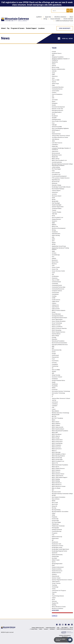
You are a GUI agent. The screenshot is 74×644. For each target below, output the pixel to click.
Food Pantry (55, 361)
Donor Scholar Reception (59, 321)
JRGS (53, 141)
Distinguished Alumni (58, 316)
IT (52, 397)
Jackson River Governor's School (61, 398)
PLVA (53, 171)
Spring (54, 200)
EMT (53, 348)
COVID (54, 298)
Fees (53, 123)
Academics (55, 232)
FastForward (55, 355)
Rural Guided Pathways (58, 189)
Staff (53, 565)
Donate (54, 105)
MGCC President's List (58, 461)
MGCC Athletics (56, 424)
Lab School (55, 402)
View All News (65, 38)
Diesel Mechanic (56, 314)
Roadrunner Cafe (57, 544)
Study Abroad (55, 576)
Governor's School (57, 377)
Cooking (54, 296)
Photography (55, 528)
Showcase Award (57, 196)
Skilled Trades (56, 560)
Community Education (58, 87)
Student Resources (57, 571)
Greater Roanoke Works (58, 380)
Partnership (55, 519)
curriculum (55, 100)
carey (53, 73)
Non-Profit (55, 504)
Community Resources (58, 289)
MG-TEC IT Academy (57, 418)
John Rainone (55, 139)
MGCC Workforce (57, 483)
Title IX (71, 628)
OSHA (53, 515)
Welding (54, 605)
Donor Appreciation (57, 319)
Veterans (54, 601)
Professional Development (59, 176)
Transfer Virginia (56, 212)
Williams (54, 225)
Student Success (56, 573)
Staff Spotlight (56, 203)
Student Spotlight (57, 205)
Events (54, 352)
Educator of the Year (57, 109)
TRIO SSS (54, 214)
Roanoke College (57, 185)
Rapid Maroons (56, 180)
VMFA (53, 223)
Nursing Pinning (56, 510)
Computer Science (57, 291)
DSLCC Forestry (56, 325)
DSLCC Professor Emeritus (59, 328)
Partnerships (55, 521)
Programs (55, 533)
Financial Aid (55, 357)
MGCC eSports (56, 436)
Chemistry (55, 278)
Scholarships (55, 556)
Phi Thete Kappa (56, 522)
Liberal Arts (55, 151)
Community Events (57, 285)
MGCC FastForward (57, 440)
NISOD (54, 501)
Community (55, 284)
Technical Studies (57, 209)
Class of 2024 (56, 280)
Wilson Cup (55, 226)
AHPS (53, 239)
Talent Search (56, 582)
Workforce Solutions (60, 17)
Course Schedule (55, 19)
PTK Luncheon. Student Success (61, 178)
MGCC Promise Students (59, 310)
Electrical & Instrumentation (59, 343)
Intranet (46, 629)
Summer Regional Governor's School (62, 580)
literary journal (56, 153)
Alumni (54, 243)
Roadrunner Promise (58, 546)
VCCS (53, 600)
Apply (53, 251)
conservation (55, 91)
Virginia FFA (55, 603)
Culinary (54, 303)
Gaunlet (54, 372)
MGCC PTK (55, 463)
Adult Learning (56, 235)
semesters (55, 192)
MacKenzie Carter (57, 155)
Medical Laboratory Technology (60, 413)
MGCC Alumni (55, 422)
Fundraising (55, 366)
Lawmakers (55, 145)
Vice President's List (57, 217)
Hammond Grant (56, 134)
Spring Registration (57, 564)
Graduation (55, 379)
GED (53, 373)
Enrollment (55, 116)
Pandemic (55, 517)
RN (53, 540)
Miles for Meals (56, 488)
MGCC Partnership (57, 458)
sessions (54, 194)
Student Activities (57, 569)
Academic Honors (57, 53)
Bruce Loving (55, 67)
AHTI (53, 241)
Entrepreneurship (57, 350)
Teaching (54, 585)
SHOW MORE (55, 610)
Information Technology (58, 393)
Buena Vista (55, 262)
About (71, 17)
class (53, 78)
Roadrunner (55, 542)
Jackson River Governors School (61, 136)
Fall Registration (56, 119)
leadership (55, 146)
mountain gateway (57, 162)
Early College (55, 336)
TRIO (53, 594)
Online (54, 513)
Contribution (55, 294)
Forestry (54, 363)
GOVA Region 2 (56, 130)
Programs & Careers (18, 28)
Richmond (54, 183)
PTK (53, 535)
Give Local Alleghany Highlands (60, 128)
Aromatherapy (56, 255)
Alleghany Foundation (58, 57)
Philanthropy (55, 524)
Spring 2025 (55, 201)
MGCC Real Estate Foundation (60, 465)
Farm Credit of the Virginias (59, 121)
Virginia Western (56, 219)
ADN (53, 55)
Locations (41, 28)
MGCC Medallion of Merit (59, 454)
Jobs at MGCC (64, 628)
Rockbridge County (57, 547)
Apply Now (48, 17)
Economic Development (58, 107)
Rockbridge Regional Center (60, 551)
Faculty (54, 354)
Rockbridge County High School (60, 549)
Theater (54, 210)
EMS (53, 346)
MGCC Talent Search (57, 476)
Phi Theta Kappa (56, 169)
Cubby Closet (55, 301)
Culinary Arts (55, 305)
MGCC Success (56, 472)
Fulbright (54, 125)
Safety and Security (57, 555)
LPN (53, 407)
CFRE (53, 75)
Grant (53, 132)
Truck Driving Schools (58, 596)
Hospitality (55, 386)
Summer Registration (58, 207)
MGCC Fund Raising (57, 443)
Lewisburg (55, 404)
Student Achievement (58, 567)
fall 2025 (54, 118)
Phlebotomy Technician (58, 526)
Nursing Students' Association (60, 512)
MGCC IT (54, 451)
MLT (53, 490)
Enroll (53, 114)
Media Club (55, 157)
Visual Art (54, 221)
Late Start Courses (57, 143)
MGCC (54, 420)
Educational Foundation (58, 341)
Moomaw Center (56, 492)
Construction (55, 293)
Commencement (56, 282)
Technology (55, 587)
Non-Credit (55, 503)
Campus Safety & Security (38, 628)
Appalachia (55, 62)
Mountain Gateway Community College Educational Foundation (62, 165)
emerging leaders (57, 112)
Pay (8, 28)
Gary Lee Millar (56, 370)
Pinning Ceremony (57, 529)
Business (54, 264)
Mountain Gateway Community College (62, 494)
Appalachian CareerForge (59, 246)
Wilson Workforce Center (59, 607)
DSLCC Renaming (57, 330)
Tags (54, 48)
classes (54, 82)
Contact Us (55, 615)
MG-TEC (54, 416)
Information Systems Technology (61, 391)
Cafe (53, 266)
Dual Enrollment (56, 334)
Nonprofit (54, 506)
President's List (56, 174)
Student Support (31, 28)
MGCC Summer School (58, 474)
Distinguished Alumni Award (59, 318)
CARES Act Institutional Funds (64, 21)
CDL (53, 275)
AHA (53, 237)
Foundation (55, 364)
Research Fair (56, 182)
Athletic (54, 258)
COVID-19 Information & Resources (65, 629)
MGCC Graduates (57, 445)
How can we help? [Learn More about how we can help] (65, 28)
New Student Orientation (59, 497)
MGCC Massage (56, 452)
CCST (53, 273)
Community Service (57, 89)
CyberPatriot (55, 307)
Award (54, 64)
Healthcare (55, 384)
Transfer (54, 592)
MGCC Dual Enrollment (58, 429)
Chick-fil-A (55, 76)
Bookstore (55, 260)
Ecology (54, 337)
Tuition (54, 598)
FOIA (58, 628)
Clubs (53, 85)
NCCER (54, 495)
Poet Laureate (56, 173)
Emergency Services (58, 110)
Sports (54, 562)
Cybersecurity (56, 309)
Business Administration (58, 69)
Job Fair (54, 400)
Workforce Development (59, 228)
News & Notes (56, 499)
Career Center (56, 267)
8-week (54, 52)
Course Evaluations (57, 94)
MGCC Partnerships (57, 459)
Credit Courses (56, 300)
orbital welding (56, 167)
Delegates (55, 103)
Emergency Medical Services (60, 345)
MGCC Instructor (56, 447)
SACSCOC (55, 553)
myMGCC (39, 17)
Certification (55, 276)
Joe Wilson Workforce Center (60, 137)
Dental (54, 312)
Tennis (54, 589)
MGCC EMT (55, 433)
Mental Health (56, 415)
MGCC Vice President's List (59, 160)
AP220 (54, 244)
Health (54, 382)
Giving (45, 19)
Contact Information (50, 628)
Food (53, 359)
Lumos (54, 409)
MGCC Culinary (56, 425)
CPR (53, 98)
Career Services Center (58, 271)
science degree (56, 191)
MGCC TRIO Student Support (60, 477)
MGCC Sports (55, 467)
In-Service (55, 389)
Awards (54, 66)
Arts (53, 257)
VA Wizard (52, 629)
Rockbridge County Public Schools (61, 187)
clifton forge (55, 84)
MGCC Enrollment (57, 434)
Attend (3, 28)
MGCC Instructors (57, 449)
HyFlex (54, 388)
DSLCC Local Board (57, 327)
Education (54, 339)
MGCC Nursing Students (58, 456)
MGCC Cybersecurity (58, 427)
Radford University (57, 537)
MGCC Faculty (56, 438)
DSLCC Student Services (59, 332)
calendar (54, 71)
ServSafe (54, 558)
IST (53, 395)
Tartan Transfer (56, 583)
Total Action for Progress (59, 591)
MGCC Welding (56, 479)
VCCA (53, 216)
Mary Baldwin (55, 411)
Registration (55, 538)
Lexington (55, 406)
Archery (54, 253)
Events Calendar (68, 19)
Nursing (54, 508)
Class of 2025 (56, 80)
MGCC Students (56, 470)
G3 (53, 368)
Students (54, 574)
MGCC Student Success (58, 468)
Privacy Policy (34, 629)
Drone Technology (57, 323)
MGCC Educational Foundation (60, 431)
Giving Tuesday (56, 375)
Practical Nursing (57, 531)
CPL (53, 96)
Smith (53, 198)
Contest (54, 93)
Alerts (41, 629)
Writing (54, 230)
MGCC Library (56, 159)
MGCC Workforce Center (59, 486)
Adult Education (56, 234)
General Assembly (57, 127)
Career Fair (55, 269)
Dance (54, 102)
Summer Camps (56, 578)
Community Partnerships (59, 287)
